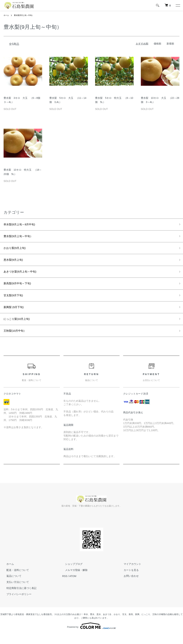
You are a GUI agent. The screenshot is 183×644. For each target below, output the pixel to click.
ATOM (73, 586)
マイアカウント (130, 574)
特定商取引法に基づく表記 (19, 598)
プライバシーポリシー (16, 604)
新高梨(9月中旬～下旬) (20, 289)
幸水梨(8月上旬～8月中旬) (26, 225)
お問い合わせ (128, 586)
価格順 (157, 44)
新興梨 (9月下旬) (17, 314)
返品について (11, 586)
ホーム (7, 15)
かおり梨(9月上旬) (17, 251)
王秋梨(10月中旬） (17, 340)
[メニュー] (178, 5)
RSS (65, 586)
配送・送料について (15, 580)
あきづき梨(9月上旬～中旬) (26, 276)
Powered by (91, 635)
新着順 (170, 44)
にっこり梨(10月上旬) (19, 327)
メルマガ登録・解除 (73, 580)
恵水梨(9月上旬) (15, 263)
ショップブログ (71, 574)
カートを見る (128, 580)
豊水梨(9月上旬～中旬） (31, 15)
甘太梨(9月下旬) (15, 302)
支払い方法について (15, 592)
